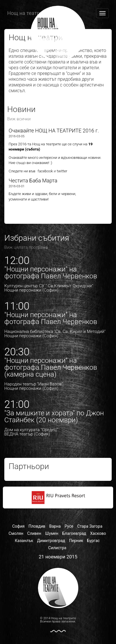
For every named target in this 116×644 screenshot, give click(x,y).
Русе (69, 526)
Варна (55, 526)
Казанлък (24, 541)
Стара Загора (90, 526)
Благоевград (74, 533)
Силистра (57, 548)
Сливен (34, 533)
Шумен (52, 533)
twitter (62, 171)
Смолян (16, 533)
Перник (76, 541)
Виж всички (19, 119)
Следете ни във (22, 171)
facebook (45, 171)
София (18, 526)
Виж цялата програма (26, 247)
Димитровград (51, 541)
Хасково (98, 533)
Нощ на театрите (27, 13)
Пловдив (37, 526)
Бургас (93, 541)
